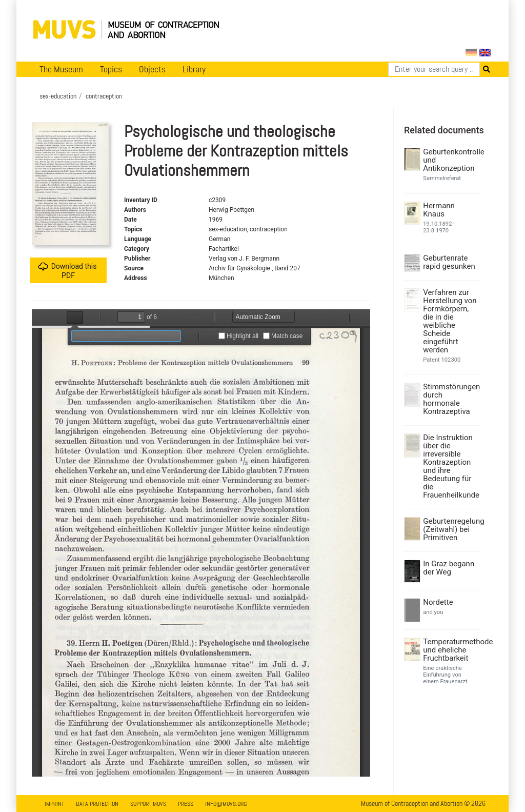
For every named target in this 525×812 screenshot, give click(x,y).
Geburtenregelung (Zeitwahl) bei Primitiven (450, 529)
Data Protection (97, 804)
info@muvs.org (226, 804)
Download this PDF (67, 271)
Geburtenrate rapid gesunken (449, 262)
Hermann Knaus (439, 210)
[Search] (434, 69)
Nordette (438, 602)
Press (186, 804)
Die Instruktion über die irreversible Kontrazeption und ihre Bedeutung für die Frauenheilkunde (450, 466)
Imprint (54, 804)
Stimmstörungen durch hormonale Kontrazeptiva (450, 399)
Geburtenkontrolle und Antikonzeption (450, 160)
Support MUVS (148, 804)
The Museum (61, 69)
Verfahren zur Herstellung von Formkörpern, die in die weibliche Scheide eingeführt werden (450, 321)
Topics (111, 69)
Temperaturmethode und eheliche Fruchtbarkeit (450, 650)
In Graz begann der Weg (449, 568)
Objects (152, 69)
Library (194, 69)
